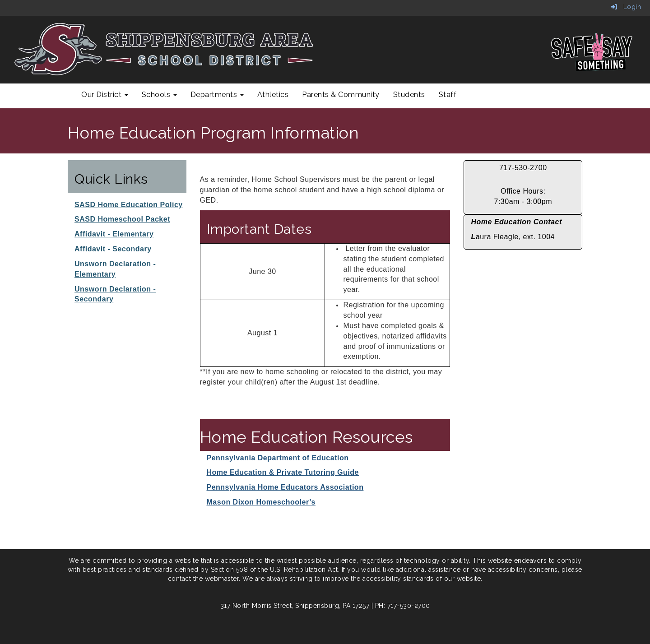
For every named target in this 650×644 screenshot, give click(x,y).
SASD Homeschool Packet (122, 219)
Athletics (273, 95)
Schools (159, 95)
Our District (105, 95)
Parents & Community (341, 95)
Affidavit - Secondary (113, 249)
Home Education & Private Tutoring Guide (283, 472)
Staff (448, 95)
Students (409, 95)
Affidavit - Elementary (114, 234)
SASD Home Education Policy (129, 205)
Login (626, 7)
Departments (217, 95)
